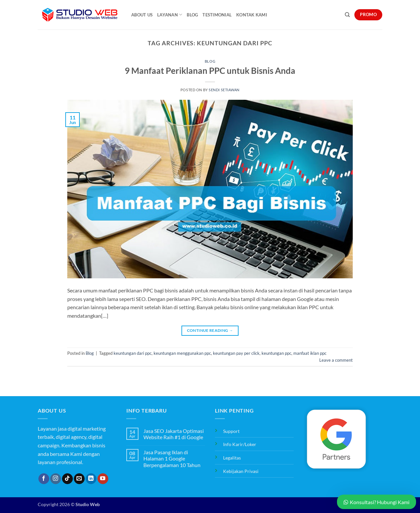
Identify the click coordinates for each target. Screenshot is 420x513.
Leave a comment (336, 360)
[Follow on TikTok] (67, 479)
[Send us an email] (79, 479)
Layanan (170, 15)
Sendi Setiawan (224, 90)
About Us (142, 15)
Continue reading (210, 330)
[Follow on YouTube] (103, 479)
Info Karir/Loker (240, 444)
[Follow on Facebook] (44, 479)
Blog (192, 15)
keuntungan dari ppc (133, 353)
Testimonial (217, 15)
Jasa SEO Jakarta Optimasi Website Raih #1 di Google (174, 434)
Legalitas (232, 458)
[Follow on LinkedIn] (91, 479)
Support (231, 431)
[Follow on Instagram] (56, 479)
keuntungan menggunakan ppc (182, 353)
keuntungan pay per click (236, 353)
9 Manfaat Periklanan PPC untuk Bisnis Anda (210, 71)
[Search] (347, 15)
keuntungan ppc (276, 353)
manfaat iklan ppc (310, 353)
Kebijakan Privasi (241, 471)
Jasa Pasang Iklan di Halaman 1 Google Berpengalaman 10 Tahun (172, 458)
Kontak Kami (252, 15)
